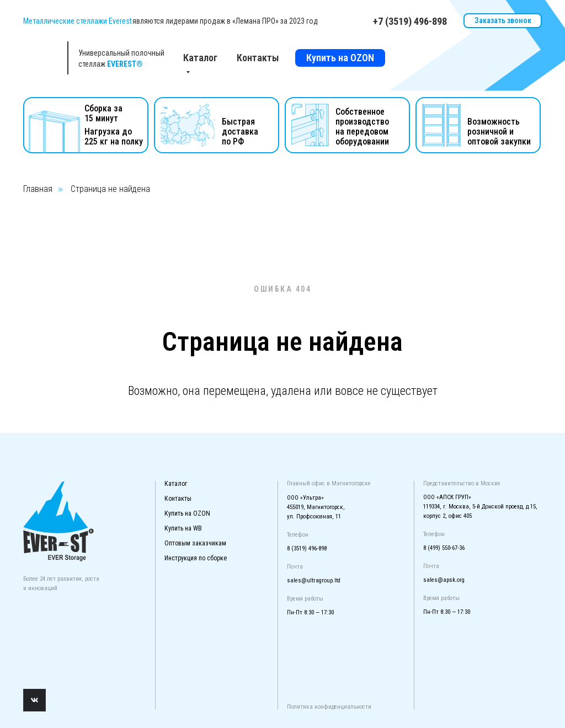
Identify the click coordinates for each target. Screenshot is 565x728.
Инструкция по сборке (196, 558)
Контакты (258, 58)
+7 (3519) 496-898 (410, 21)
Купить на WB (183, 528)
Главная (38, 189)
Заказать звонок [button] (503, 20)
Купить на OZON (340, 58)
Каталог (176, 484)
